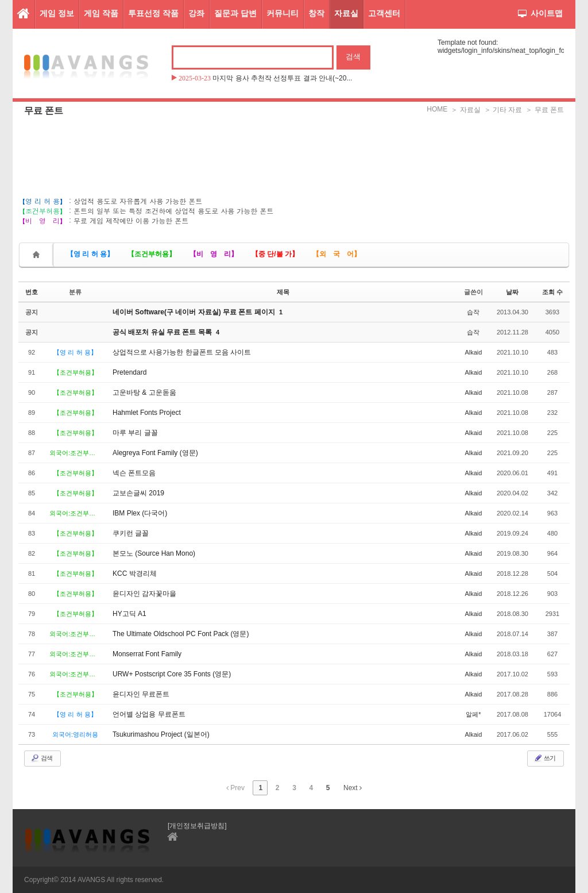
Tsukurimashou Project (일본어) (161, 734)
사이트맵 (540, 13)
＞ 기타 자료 (503, 110)
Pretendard (129, 372)
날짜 (512, 292)
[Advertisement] (294, 147)
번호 (32, 292)
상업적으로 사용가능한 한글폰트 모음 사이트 (182, 352)
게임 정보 (57, 13)
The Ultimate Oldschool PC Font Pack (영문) (181, 634)
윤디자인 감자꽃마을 (144, 594)
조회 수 (552, 292)
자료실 (346, 13)
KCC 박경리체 (135, 573)
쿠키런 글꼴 (131, 533)
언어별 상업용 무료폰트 (149, 714)
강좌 (196, 13)
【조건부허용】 (152, 254)
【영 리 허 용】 (90, 254)
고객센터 (384, 13)
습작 (473, 312)
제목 (283, 292)
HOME (437, 109)
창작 (316, 13)
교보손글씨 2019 (138, 493)
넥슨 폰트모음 (134, 473)
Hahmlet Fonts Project (147, 413)
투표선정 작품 (153, 13)
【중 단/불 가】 (275, 254)
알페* (473, 714)
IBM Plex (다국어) (140, 513)
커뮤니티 (283, 13)
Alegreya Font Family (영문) (155, 453)
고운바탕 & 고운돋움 (144, 392)
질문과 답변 (235, 13)
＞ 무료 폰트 (545, 110)
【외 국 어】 (336, 254)
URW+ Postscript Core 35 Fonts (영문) (172, 674)
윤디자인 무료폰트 (141, 694)
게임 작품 (101, 13)
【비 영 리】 (214, 254)
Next (353, 788)
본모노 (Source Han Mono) (154, 553)
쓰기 (544, 758)
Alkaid (473, 352)
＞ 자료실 (465, 110)
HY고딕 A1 (129, 614)
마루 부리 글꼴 (135, 433)
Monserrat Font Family (147, 654)
